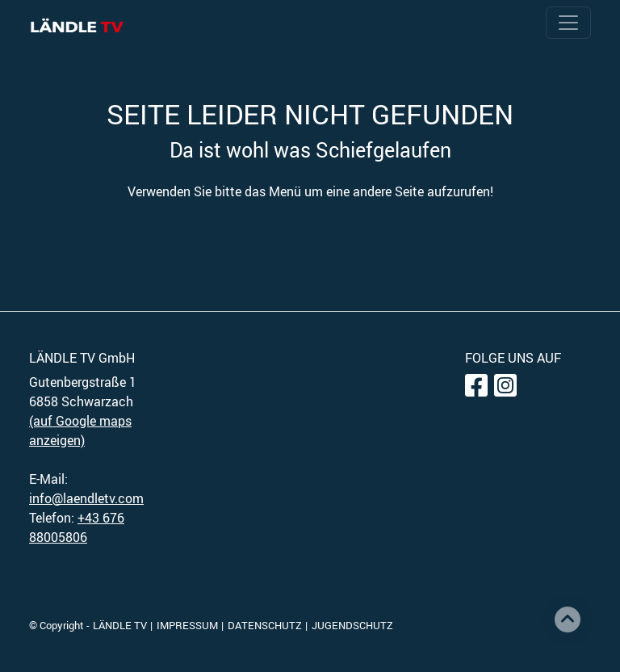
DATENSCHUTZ (265, 625)
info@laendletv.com (86, 498)
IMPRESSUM (187, 625)
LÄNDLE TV (120, 625)
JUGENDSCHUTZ (352, 625)
